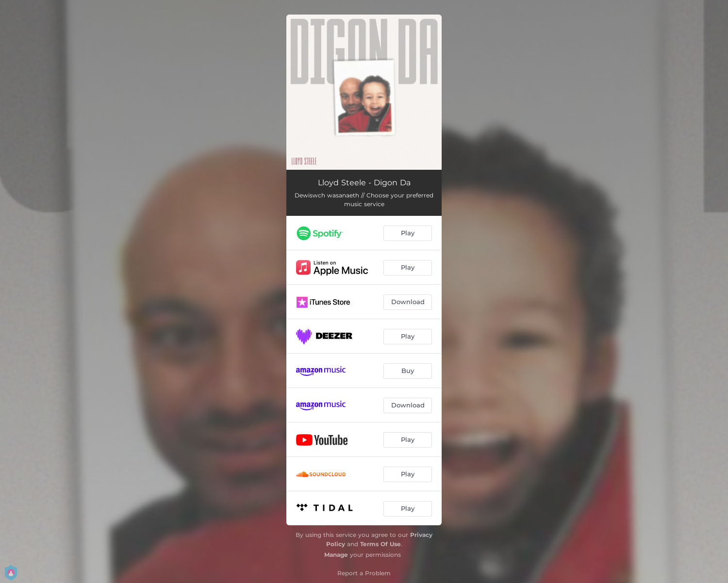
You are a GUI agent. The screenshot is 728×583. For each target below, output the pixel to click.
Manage (336, 555)
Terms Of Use (381, 544)
